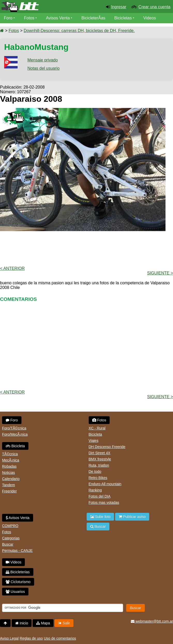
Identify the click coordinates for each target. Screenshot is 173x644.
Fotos (29, 18)
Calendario (11, 479)
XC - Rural (97, 428)
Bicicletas (124, 18)
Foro (8, 18)
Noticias (9, 473)
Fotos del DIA (100, 496)
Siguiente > (160, 273)
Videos (150, 18)
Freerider (9, 491)
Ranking (95, 490)
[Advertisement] (87, 248)
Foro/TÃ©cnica (14, 428)
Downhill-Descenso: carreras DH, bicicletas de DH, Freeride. (79, 31)
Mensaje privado (43, 60)
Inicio (22, 623)
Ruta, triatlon (99, 465)
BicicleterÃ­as (93, 18)
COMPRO (10, 526)
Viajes (94, 441)
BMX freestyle (100, 459)
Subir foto (100, 517)
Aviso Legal (9, 638)
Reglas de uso (31, 638)
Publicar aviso (132, 517)
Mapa (43, 623)
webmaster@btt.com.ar (152, 621)
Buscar (8, 544)
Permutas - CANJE (17, 551)
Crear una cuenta (154, 7)
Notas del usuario (44, 68)
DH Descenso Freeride (107, 447)
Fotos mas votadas (104, 502)
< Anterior (12, 268)
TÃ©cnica (10, 454)
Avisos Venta (58, 18)
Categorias (11, 538)
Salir (64, 623)
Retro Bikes (98, 478)
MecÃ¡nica (11, 460)
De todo (95, 472)
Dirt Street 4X (100, 453)
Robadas (9, 466)
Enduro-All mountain (105, 484)
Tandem (9, 485)
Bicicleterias (18, 572)
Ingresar (119, 7)
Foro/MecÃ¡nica (15, 434)
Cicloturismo (18, 582)
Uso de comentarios (60, 638)
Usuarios (15, 592)
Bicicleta (15, 446)
